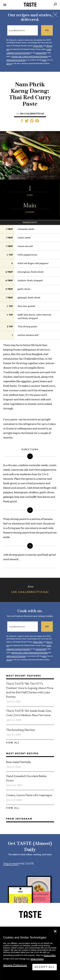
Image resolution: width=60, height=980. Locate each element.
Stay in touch (11, 863)
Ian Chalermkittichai (32, 114)
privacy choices (37, 959)
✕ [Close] (55, 931)
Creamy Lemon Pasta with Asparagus (29, 795)
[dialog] (30, 953)
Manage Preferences (15, 965)
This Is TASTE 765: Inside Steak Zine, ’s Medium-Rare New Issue (29, 713)
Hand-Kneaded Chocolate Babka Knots (26, 778)
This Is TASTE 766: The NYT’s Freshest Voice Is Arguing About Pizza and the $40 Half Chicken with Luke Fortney (30, 690)
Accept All (45, 967)
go (47, 30)
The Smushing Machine (20, 730)
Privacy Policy (50, 955)
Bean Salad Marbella (18, 762)
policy (44, 60)
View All (13, 743)
